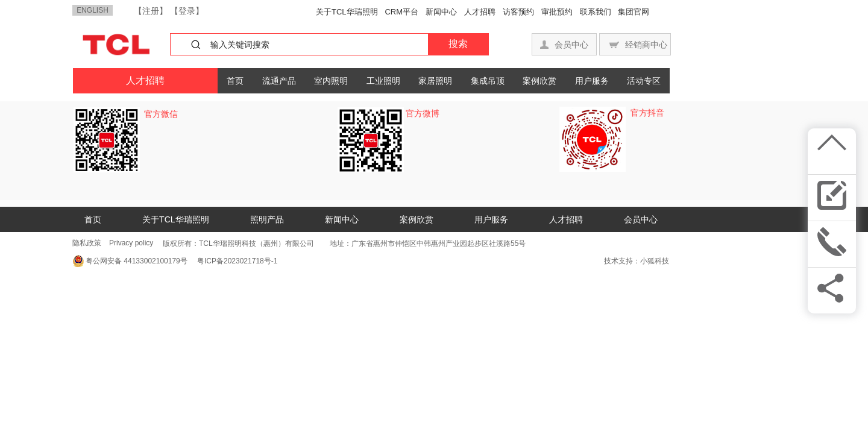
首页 (235, 81)
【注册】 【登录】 (168, 11)
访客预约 (518, 12)
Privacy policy (131, 243)
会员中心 (641, 219)
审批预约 (557, 12)
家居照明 (435, 81)
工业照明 (383, 81)
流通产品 (279, 81)
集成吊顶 (488, 81)
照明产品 (267, 219)
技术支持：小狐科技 (637, 261)
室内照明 (331, 81)
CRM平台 (401, 12)
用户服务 (592, 81)
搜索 (458, 44)
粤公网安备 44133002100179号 (137, 261)
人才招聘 (480, 12)
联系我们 (596, 12)
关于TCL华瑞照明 (347, 12)
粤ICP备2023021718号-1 (234, 261)
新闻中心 (441, 12)
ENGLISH (93, 10)
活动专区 (644, 81)
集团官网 (634, 12)
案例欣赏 (539, 81)
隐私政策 (87, 243)
